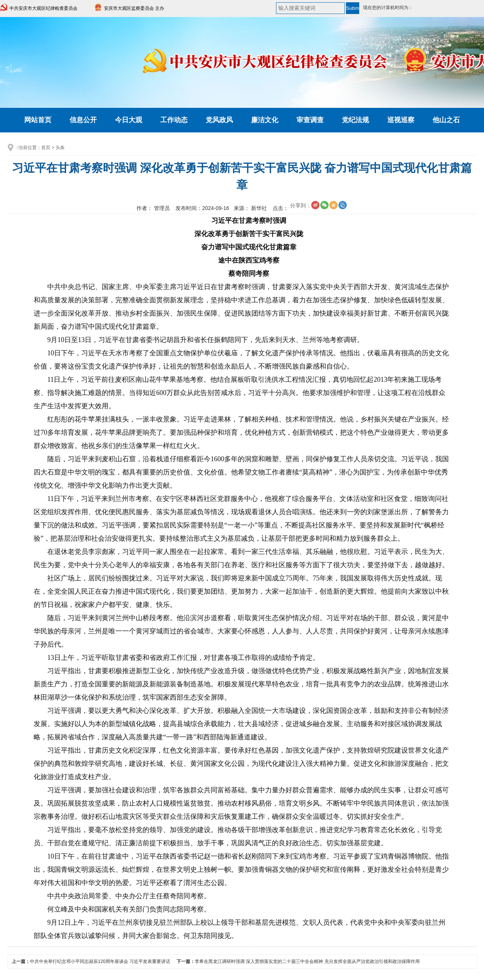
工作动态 (174, 120)
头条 (60, 148)
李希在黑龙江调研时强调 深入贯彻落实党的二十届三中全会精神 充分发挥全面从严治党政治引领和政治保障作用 (307, 961)
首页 (46, 148)
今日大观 (129, 120)
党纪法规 (355, 120)
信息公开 (83, 120)
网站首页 (38, 120)
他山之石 (446, 120)
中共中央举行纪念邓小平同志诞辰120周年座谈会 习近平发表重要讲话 (100, 961)
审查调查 (310, 120)
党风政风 (219, 120)
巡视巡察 (401, 120)
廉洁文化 (265, 120)
